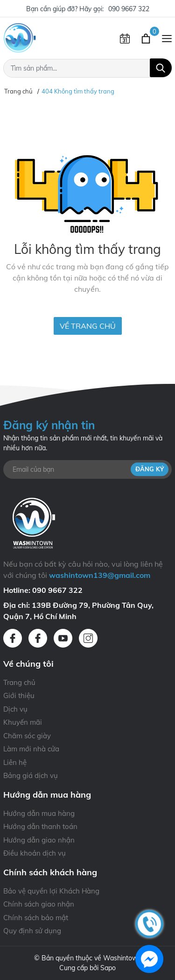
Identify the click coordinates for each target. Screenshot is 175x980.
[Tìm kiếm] (161, 68)
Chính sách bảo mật (36, 918)
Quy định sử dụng (32, 931)
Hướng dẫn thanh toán (40, 826)
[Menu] (167, 38)
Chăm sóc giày (27, 736)
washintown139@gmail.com (100, 575)
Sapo (108, 968)
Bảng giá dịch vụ (31, 775)
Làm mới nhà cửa (31, 749)
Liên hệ (15, 762)
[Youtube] (63, 638)
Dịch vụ (15, 709)
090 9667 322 (129, 9)
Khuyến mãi (23, 722)
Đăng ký (150, 469)
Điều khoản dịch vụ (35, 853)
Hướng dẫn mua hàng (39, 813)
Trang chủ (19, 682)
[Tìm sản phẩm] (87, 68)
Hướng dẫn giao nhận (39, 840)
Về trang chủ (88, 326)
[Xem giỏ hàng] (147, 38)
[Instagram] (88, 638)
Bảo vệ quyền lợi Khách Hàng (51, 891)
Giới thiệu (19, 695)
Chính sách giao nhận (39, 904)
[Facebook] (13, 638)
